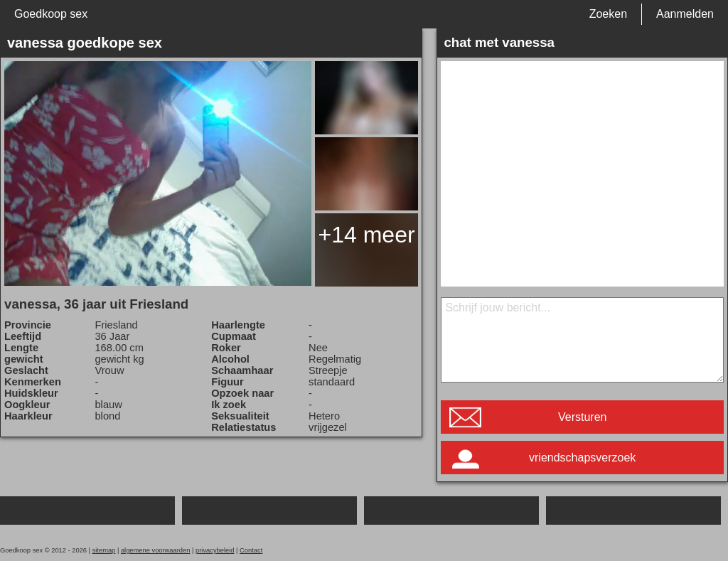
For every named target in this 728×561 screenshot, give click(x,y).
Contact (251, 550)
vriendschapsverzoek (582, 458)
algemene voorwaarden (156, 550)
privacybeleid (215, 550)
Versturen (582, 417)
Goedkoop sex (51, 14)
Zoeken (608, 14)
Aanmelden (685, 14)
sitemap (104, 550)
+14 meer (367, 235)
